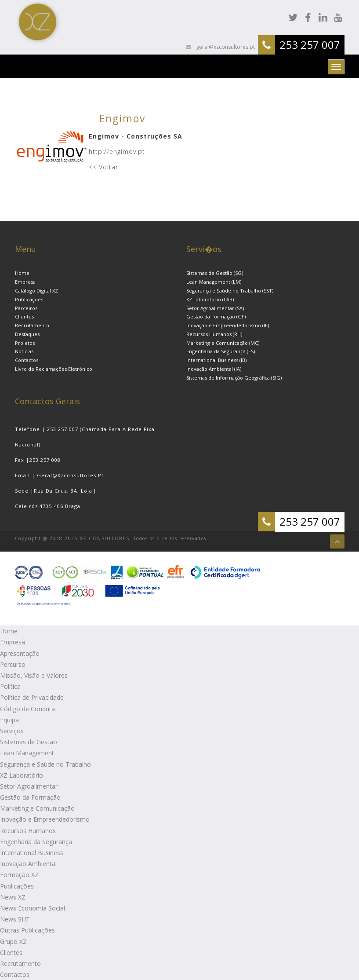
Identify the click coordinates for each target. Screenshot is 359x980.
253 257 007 (310, 45)
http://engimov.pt (117, 152)
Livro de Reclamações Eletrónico (54, 369)
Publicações (29, 299)
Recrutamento (32, 325)
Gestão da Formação (30, 797)
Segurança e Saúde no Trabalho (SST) (230, 291)
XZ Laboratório (22, 775)
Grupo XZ (13, 942)
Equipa (9, 720)
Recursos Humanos (28, 831)
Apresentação (20, 653)
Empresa (25, 282)
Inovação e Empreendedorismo (45, 819)
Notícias (24, 351)
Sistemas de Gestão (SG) (215, 273)
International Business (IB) (216, 360)
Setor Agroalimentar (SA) (215, 308)
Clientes (24, 316)
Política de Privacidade (32, 697)
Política (10, 686)
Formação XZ (19, 875)
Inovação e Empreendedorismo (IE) (228, 325)
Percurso (13, 664)
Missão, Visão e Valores (34, 675)
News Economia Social (33, 908)
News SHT (15, 919)
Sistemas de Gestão (29, 742)
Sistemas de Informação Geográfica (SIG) (234, 378)
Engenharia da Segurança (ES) (221, 351)
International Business (32, 853)
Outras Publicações (27, 930)
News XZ (13, 897)
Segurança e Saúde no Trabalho (45, 764)
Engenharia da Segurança (36, 842)
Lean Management (27, 753)
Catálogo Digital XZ (36, 291)
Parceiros (26, 308)
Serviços (12, 731)
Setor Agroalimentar (29, 786)
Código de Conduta (27, 709)
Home (22, 273)
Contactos (27, 360)
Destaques (27, 334)
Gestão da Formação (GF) (216, 316)
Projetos (25, 343)
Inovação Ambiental (28, 864)
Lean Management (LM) (214, 282)
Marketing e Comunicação (37, 808)
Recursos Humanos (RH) (214, 334)
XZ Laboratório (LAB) (210, 299)
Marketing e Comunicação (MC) (223, 343)
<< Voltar (103, 167)
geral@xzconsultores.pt (225, 47)
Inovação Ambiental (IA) (214, 369)
